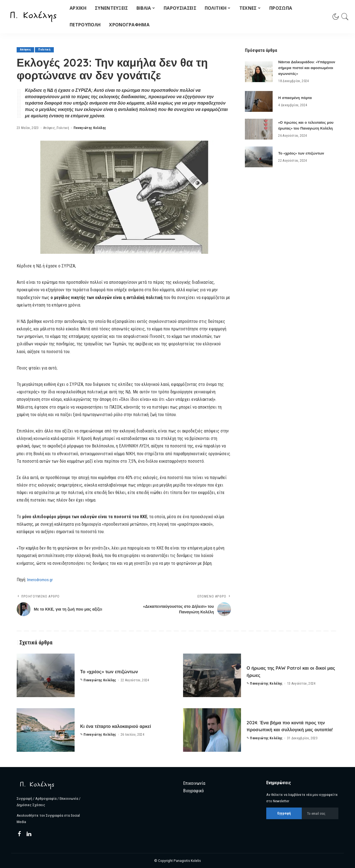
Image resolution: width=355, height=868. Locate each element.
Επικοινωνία (194, 783)
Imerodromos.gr (41, 580)
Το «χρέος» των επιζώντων (303, 153)
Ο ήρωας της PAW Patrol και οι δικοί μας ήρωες (288, 671)
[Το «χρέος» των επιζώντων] (259, 157)
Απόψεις (26, 50)
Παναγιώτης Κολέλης (90, 128)
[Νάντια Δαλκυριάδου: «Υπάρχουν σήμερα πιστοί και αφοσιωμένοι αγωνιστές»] (259, 72)
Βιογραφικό (193, 791)
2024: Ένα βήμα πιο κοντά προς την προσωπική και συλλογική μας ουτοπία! (289, 726)
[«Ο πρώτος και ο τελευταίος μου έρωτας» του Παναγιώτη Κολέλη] (259, 129)
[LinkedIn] (29, 834)
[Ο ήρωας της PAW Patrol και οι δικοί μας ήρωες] (212, 675)
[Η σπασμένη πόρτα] (259, 101)
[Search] (345, 17)
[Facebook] (19, 834)
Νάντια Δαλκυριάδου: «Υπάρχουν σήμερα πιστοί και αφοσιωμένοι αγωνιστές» (306, 68)
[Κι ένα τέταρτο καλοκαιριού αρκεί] (46, 730)
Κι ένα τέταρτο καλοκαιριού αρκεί (124, 726)
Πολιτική (46, 50)
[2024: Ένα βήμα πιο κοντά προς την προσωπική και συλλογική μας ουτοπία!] (212, 730)
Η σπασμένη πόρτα (296, 98)
